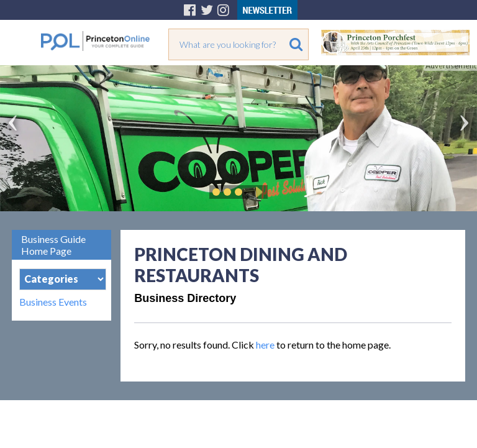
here (265, 345)
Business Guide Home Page (53, 245)
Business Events (53, 302)
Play (257, 192)
